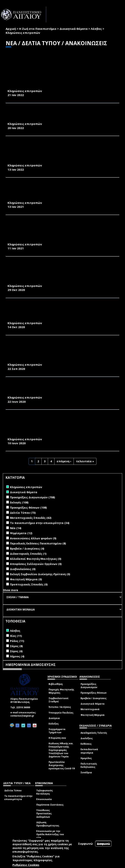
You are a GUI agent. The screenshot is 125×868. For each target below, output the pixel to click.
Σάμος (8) (16, 646)
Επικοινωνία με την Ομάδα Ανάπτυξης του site (50, 834)
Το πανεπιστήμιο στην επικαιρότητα (18, 798)
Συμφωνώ (85, 844)
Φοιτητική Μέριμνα (93, 715)
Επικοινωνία (44, 799)
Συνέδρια (86, 772)
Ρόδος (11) (17, 641)
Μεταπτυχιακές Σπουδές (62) (31, 518)
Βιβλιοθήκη (56, 684)
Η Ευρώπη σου (57, 738)
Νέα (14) (16, 528)
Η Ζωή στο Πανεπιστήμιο (38, 29)
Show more (11, 590)
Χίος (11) (16, 636)
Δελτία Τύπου (13, 790)
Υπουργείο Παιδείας (61, 713)
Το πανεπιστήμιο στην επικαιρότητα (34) (40, 523)
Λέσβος (96, 29)
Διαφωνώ (103, 844)
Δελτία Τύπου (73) (23, 513)
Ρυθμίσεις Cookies (26, 865)
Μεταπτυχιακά (90, 709)
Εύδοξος (54, 724)
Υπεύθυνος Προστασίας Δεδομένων (44, 813)
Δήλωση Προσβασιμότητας (48, 824)
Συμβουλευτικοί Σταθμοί (59, 700)
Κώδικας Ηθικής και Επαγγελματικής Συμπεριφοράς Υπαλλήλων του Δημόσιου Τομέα (61, 750)
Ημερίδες (86, 758)
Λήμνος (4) (17, 656)
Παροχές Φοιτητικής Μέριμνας (61, 691)
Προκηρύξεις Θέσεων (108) (28, 508)
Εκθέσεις (86, 744)
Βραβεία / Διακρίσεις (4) (27, 549)
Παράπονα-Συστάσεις (50, 805)
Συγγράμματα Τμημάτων (57, 731)
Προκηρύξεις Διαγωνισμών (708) (33, 497)
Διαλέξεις (87, 738)
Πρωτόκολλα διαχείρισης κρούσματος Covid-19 (62, 765)
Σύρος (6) (16, 651)
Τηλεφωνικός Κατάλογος (45, 792)
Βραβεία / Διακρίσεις (94, 698)
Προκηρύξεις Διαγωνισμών (89, 686)
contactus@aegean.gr (23, 716)
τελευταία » (85, 461)
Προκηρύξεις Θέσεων (94, 693)
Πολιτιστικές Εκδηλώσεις (89, 765)
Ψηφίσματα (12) (21, 533)
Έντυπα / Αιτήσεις (60, 707)
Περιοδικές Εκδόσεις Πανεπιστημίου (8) (38, 543)
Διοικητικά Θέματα (74, 29)
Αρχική (11, 29)
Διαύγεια (54, 718)
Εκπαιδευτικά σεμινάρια (89, 751)
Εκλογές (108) (19, 502)
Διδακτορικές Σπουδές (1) (28, 554)
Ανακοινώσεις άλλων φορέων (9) (33, 538)
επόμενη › (64, 461)
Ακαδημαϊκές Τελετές (94, 733)
